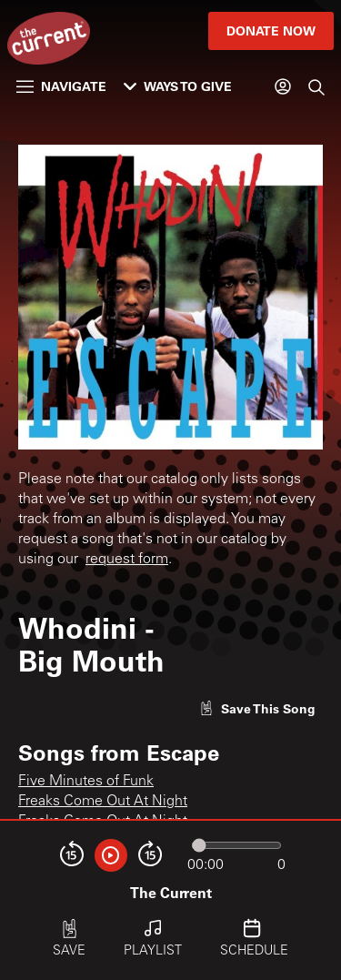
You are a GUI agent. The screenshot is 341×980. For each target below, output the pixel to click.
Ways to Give (178, 86)
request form (127, 560)
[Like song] (257, 708)
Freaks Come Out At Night (103, 802)
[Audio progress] (236, 845)
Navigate (61, 86)
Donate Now (271, 30)
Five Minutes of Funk (86, 782)
